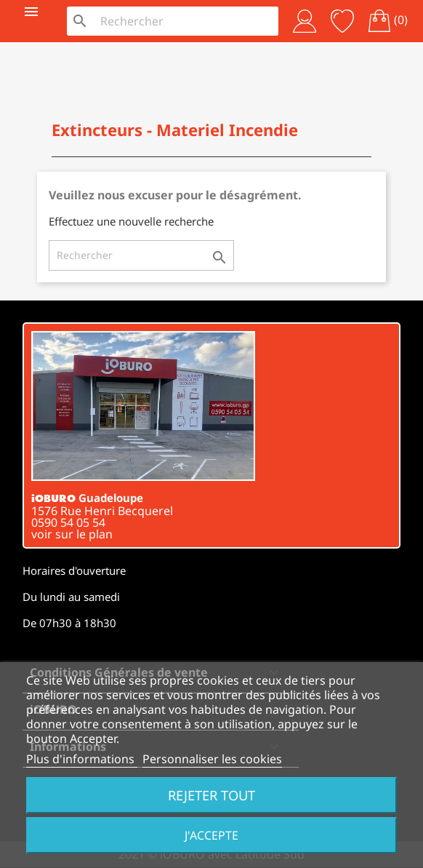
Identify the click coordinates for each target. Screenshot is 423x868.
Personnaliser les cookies (212, 759)
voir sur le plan (72, 534)
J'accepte (211, 835)
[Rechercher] (186, 21)
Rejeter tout (211, 795)
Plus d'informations (82, 759)
